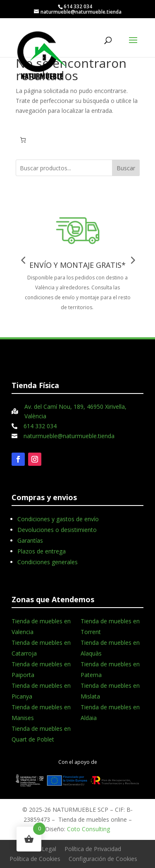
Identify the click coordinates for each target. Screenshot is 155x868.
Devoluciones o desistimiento (57, 530)
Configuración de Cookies (103, 859)
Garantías (30, 540)
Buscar (126, 168)
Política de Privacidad (93, 849)
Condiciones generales (48, 562)
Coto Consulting (88, 829)
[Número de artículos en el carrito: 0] (23, 140)
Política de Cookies (35, 859)
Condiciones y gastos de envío (58, 519)
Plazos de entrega (42, 551)
